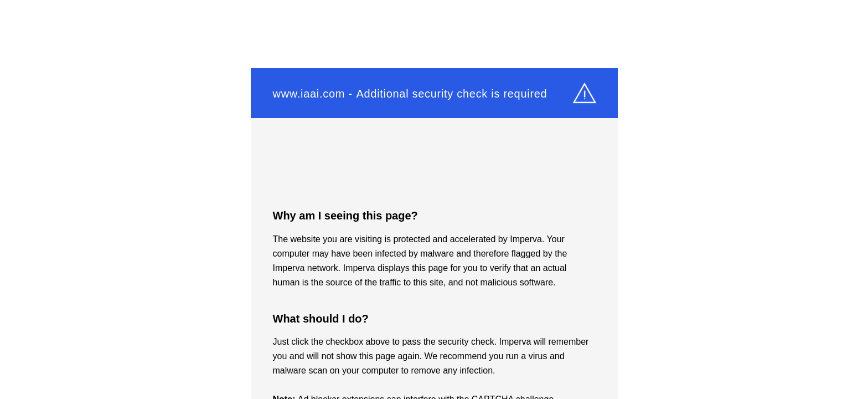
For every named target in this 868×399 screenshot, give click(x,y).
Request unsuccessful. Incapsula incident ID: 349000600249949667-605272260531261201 (434, 199)
